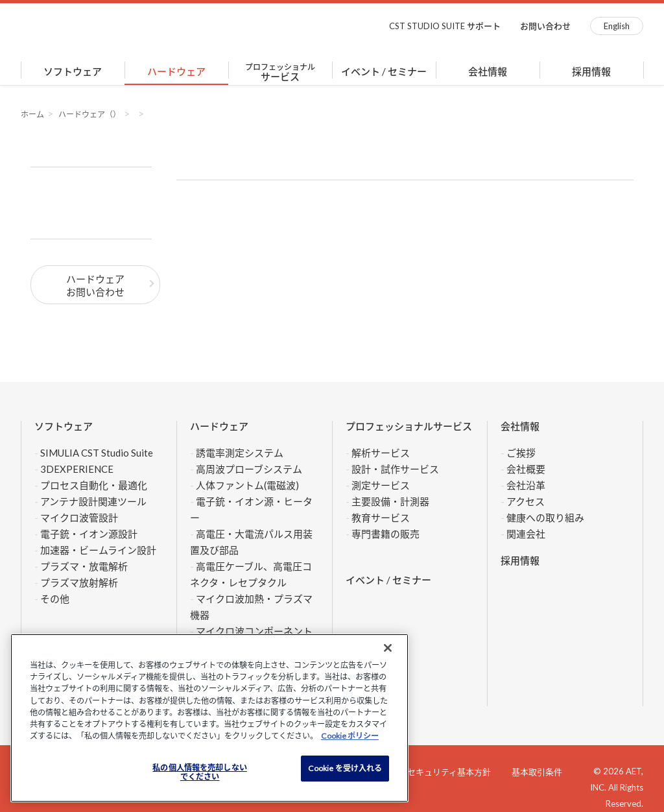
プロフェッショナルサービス (409, 426)
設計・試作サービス (395, 469)
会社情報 (488, 71)
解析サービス (381, 453)
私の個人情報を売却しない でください (199, 772)
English (617, 26)
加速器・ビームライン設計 (98, 550)
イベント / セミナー (384, 71)
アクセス (526, 501)
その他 (55, 599)
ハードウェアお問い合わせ (95, 285)
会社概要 (526, 469)
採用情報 (591, 71)
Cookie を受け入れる (345, 768)
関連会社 (526, 534)
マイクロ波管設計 (79, 518)
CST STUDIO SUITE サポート (445, 26)
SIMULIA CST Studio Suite (97, 453)
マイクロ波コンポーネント (254, 631)
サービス (280, 72)
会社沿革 (526, 485)
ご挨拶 (521, 453)
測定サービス (381, 485)
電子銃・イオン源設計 (89, 534)
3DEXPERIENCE (77, 469)
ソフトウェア (73, 71)
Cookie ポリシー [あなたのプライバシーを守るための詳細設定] (350, 736)
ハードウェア (176, 71)
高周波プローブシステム (249, 469)
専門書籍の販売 (385, 534)
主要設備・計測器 (390, 501)
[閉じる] (388, 648)
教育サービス (381, 518)
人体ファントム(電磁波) (247, 485)
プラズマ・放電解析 (84, 566)
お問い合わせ (545, 26)
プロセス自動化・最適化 (94, 485)
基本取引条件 (537, 772)
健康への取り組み (545, 518)
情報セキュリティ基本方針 (441, 772)
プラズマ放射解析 (79, 582)
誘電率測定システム (240, 453)
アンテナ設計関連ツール (93, 501)
